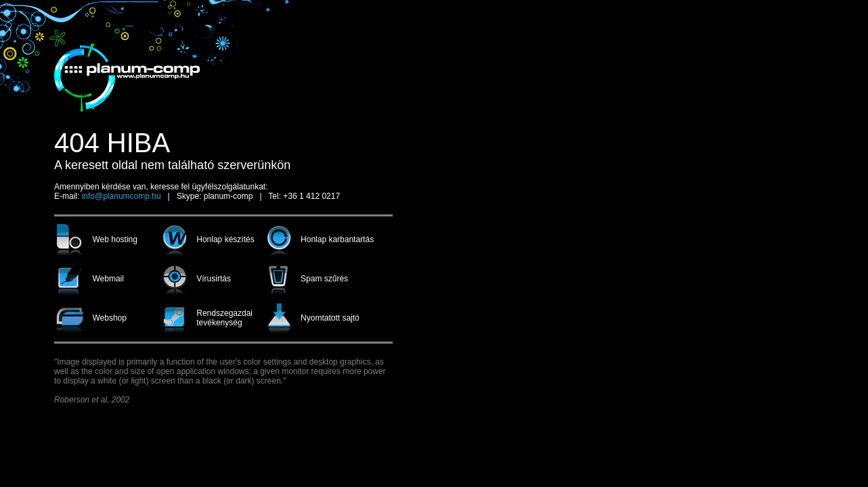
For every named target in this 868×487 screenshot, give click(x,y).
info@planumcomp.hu (122, 196)
